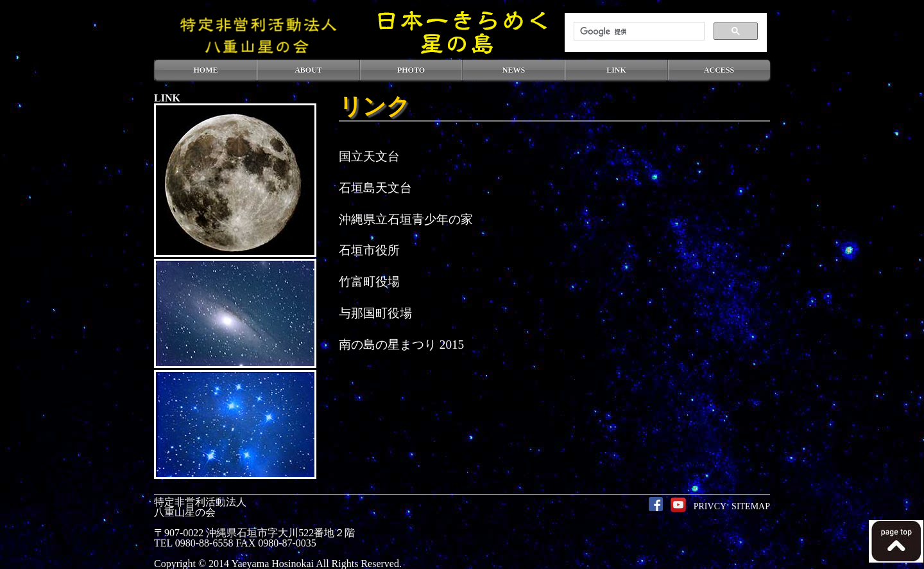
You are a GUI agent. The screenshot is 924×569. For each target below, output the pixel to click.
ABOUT (308, 70)
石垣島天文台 (375, 188)
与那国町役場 (375, 313)
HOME (206, 70)
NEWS (514, 70)
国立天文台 (369, 156)
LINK (616, 70)
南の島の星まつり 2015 (401, 345)
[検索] (638, 31)
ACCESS (719, 70)
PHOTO (411, 70)
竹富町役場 (369, 282)
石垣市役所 (369, 250)
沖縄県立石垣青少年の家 (406, 219)
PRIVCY (710, 506)
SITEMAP (751, 506)
